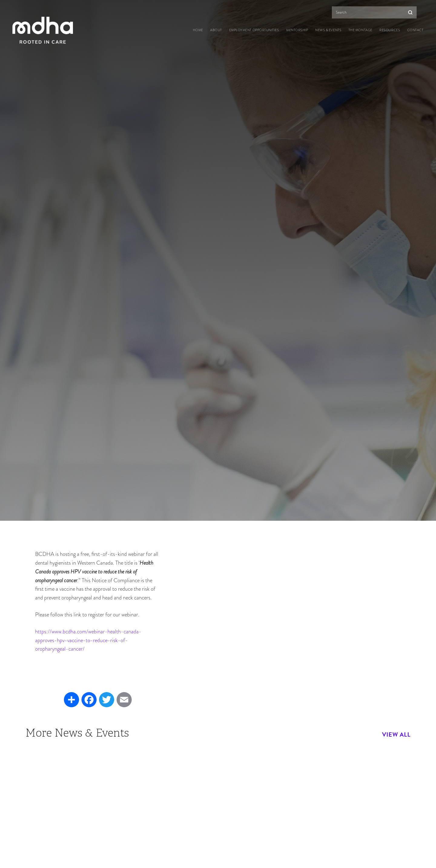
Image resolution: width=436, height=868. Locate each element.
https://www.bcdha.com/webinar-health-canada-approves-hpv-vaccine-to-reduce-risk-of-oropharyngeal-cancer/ (88, 640)
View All (396, 734)
